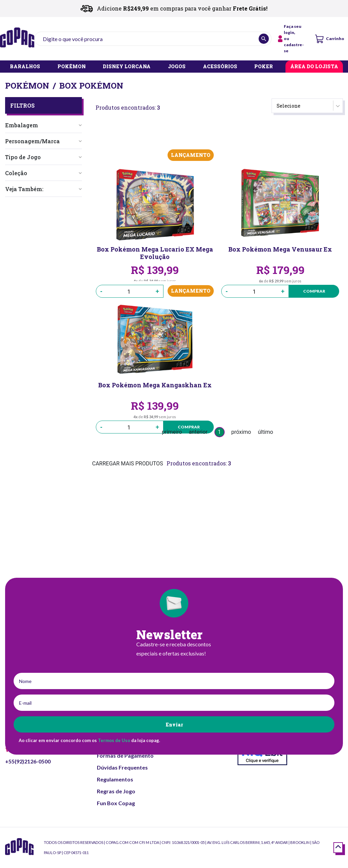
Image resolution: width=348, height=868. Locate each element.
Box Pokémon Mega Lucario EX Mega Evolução (155, 253)
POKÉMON (72, 67)
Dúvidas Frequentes (122, 767)
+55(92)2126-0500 (28, 761)
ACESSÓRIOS (220, 67)
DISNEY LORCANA (127, 67)
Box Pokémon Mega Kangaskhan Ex (155, 385)
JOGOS (177, 67)
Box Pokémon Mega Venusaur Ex (280, 250)
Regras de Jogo (116, 791)
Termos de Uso (114, 740)
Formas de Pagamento (125, 755)
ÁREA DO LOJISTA (314, 67)
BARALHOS (25, 67)
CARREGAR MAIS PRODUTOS (128, 464)
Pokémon (27, 86)
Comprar (313, 291)
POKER (264, 67)
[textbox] (153, 39)
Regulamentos (115, 779)
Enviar (174, 725)
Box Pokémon (91, 86)
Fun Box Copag (116, 803)
